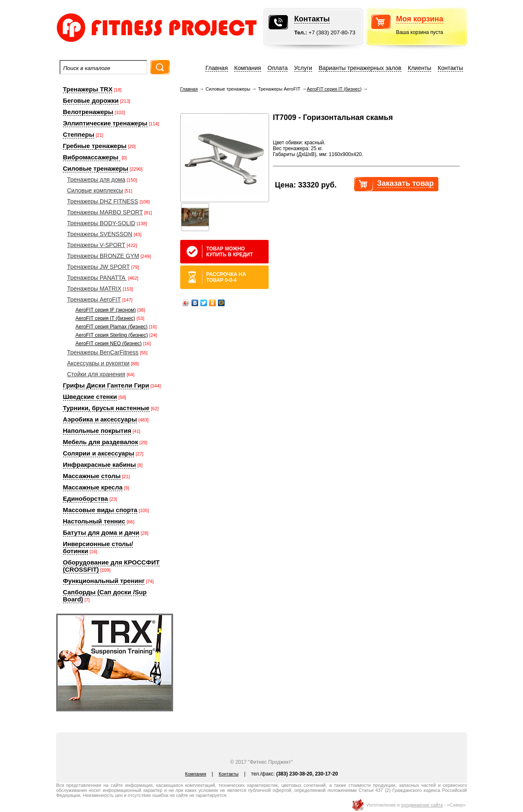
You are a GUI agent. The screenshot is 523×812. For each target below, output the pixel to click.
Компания (248, 68)
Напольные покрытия (97, 431)
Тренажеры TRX (88, 89)
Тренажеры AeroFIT (94, 299)
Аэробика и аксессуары (100, 419)
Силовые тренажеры (96, 168)
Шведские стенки (90, 397)
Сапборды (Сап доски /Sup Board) (105, 596)
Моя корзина (420, 19)
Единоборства (85, 498)
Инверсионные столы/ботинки (98, 547)
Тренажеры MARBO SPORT (105, 212)
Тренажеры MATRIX (94, 289)
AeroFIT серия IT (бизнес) (105, 318)
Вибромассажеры (92, 157)
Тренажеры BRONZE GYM (103, 256)
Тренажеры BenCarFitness (103, 352)
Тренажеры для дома (96, 180)
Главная (216, 68)
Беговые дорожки (91, 100)
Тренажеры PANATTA (97, 278)
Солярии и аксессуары (98, 453)
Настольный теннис (94, 521)
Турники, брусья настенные (106, 408)
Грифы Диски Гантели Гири (106, 385)
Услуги (303, 68)
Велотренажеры (88, 112)
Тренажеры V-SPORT (96, 245)
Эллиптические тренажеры (105, 123)
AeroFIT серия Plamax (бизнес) (111, 327)
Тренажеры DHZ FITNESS (103, 201)
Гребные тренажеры (95, 146)
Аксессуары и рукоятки (98, 363)
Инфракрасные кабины (99, 465)
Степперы (79, 134)
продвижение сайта (422, 805)
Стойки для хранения (96, 374)
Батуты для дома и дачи (101, 532)
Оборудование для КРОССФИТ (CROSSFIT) (111, 566)
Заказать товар (406, 183)
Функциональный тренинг (104, 581)
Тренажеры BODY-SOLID (101, 223)
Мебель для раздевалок (101, 442)
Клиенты (419, 68)
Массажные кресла (93, 487)
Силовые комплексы (95, 190)
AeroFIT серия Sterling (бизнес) (112, 335)
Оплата (277, 68)
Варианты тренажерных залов (360, 68)
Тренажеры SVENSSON (100, 234)
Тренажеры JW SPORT (98, 267)
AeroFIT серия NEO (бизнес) (109, 344)
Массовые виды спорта (100, 510)
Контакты (312, 19)
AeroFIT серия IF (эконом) (106, 310)
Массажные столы (92, 476)
